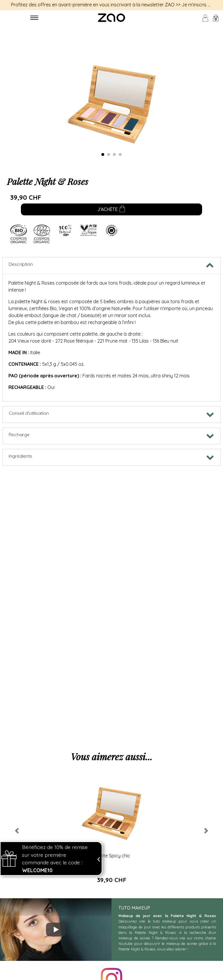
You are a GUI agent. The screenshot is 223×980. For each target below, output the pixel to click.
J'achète (111, 210)
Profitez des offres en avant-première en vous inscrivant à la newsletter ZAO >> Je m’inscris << (112, 5)
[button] (17, 831)
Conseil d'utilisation (29, 413)
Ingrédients (20, 456)
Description (21, 264)
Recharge (19, 434)
